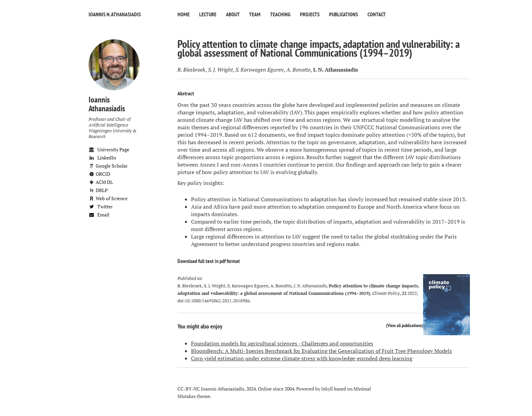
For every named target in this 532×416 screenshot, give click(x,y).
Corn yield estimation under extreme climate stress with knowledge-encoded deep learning (302, 358)
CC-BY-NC (189, 389)
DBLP (98, 190)
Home (184, 14)
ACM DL (101, 182)
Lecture (208, 14)
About (233, 14)
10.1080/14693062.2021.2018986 (217, 301)
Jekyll (327, 389)
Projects (310, 14)
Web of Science (108, 198)
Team (255, 14)
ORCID (99, 174)
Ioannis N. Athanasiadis (115, 14)
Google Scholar (108, 166)
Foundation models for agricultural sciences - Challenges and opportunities (282, 343)
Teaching (280, 14)
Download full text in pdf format (209, 261)
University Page (109, 149)
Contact (377, 14)
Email (99, 215)
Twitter (101, 206)
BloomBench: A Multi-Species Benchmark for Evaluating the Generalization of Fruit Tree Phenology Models (321, 351)
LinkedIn (102, 158)
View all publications (405, 325)
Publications (344, 14)
